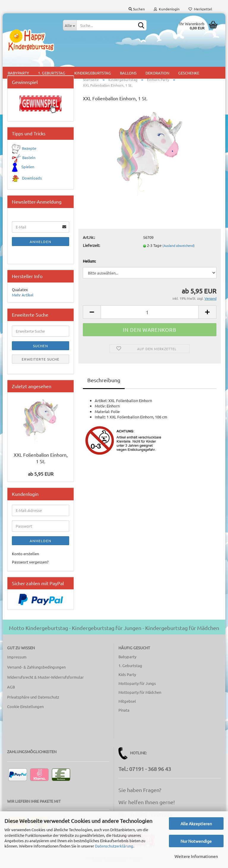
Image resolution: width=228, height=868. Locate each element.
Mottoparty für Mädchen (140, 694)
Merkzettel (200, 9)
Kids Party (127, 676)
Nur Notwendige (196, 841)
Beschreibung (104, 382)
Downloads (32, 180)
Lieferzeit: (91, 247)
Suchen (137, 9)
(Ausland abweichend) (179, 247)
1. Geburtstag (130, 667)
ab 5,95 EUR (41, 475)
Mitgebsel (127, 703)
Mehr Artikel (23, 297)
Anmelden (41, 243)
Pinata (124, 711)
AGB (11, 689)
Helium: (89, 263)
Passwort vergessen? (30, 564)
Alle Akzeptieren (196, 823)
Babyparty (127, 658)
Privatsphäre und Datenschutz (33, 699)
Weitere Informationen (196, 856)
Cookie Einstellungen (25, 708)
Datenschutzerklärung (114, 846)
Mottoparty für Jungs (137, 685)
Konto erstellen (25, 555)
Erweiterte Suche (41, 361)
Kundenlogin (167, 9)
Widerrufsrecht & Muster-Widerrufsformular (45, 679)
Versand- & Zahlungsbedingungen (36, 668)
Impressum (17, 659)
